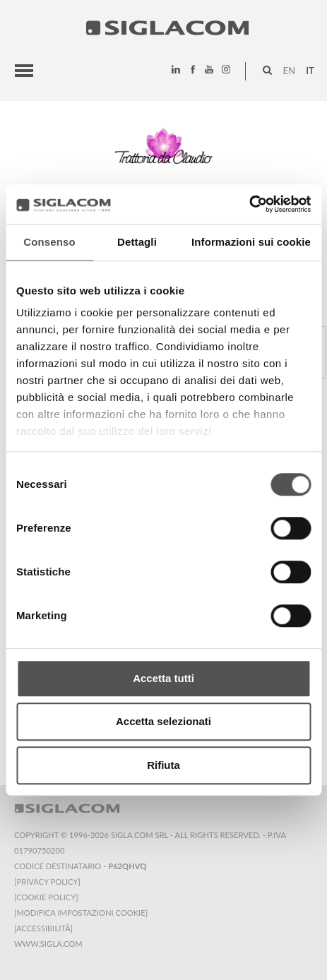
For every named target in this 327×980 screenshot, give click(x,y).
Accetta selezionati (163, 721)
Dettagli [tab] (137, 242)
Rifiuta (163, 765)
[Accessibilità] (43, 928)
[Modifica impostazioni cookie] (81, 913)
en (289, 71)
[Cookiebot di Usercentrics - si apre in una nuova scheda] (249, 204)
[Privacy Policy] (47, 882)
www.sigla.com (48, 944)
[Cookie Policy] (46, 897)
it (310, 71)
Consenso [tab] (49, 242)
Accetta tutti (163, 678)
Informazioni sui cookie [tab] (251, 242)
